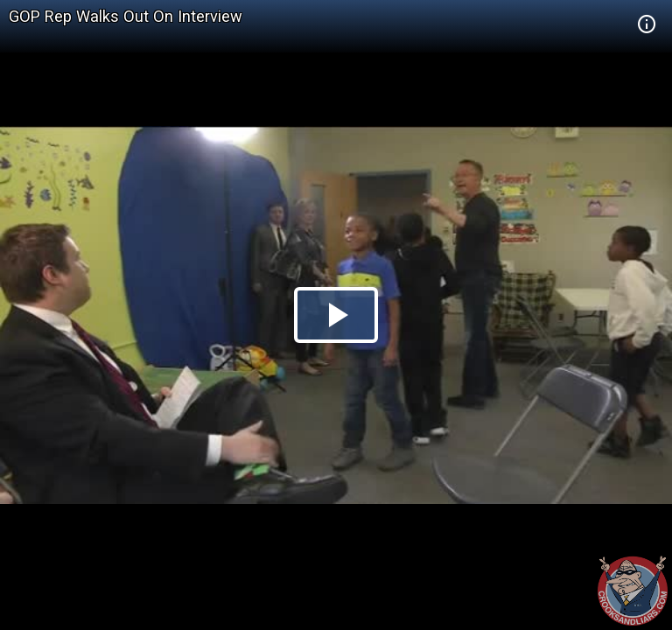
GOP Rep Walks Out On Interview (126, 16)
